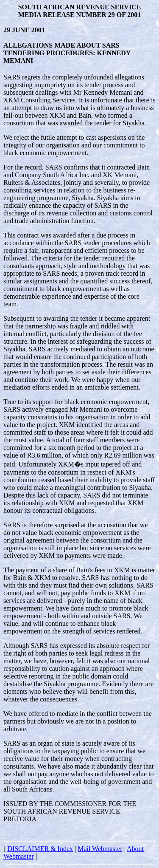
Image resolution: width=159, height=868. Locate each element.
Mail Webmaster (100, 849)
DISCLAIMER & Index (40, 849)
